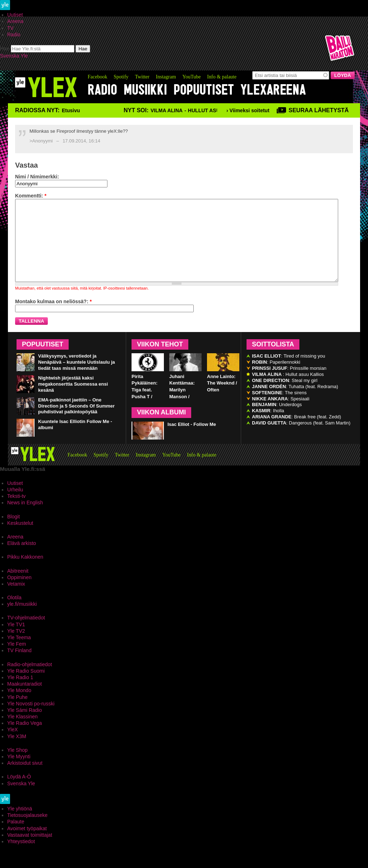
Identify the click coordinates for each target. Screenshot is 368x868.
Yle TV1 (16, 641)
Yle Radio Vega (25, 739)
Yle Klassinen (22, 733)
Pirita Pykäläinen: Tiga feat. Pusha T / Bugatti (144, 406)
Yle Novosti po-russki (31, 720)
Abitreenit (18, 587)
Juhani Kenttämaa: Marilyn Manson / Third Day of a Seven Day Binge (185, 413)
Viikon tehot (160, 360)
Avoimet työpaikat (27, 845)
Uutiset (15, 15)
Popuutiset (204, 90)
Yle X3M (17, 753)
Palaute (16, 838)
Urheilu (15, 506)
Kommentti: (31, 196)
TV (10, 28)
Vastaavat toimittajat (30, 851)
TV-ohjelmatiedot (26, 634)
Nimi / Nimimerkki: (37, 177)
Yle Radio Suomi (26, 687)
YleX (13, 746)
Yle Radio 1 (20, 694)
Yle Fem (17, 660)
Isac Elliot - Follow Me (192, 440)
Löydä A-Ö (19, 793)
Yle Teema (19, 654)
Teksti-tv (16, 512)
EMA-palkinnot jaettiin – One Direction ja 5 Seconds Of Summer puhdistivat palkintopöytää (76, 422)
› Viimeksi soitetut (248, 110)
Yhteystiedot (21, 858)
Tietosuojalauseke (27, 831)
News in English (25, 519)
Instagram (166, 77)
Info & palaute (222, 77)
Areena (15, 21)
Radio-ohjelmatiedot (30, 681)
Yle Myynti (19, 773)
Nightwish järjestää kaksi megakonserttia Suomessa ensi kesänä (73, 400)
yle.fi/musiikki (22, 620)
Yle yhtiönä (20, 825)
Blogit (13, 533)
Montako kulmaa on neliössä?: (53, 318)
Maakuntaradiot (25, 700)
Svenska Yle (14, 56)
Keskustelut (20, 539)
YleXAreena (273, 90)
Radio (14, 35)
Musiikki (145, 90)
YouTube (191, 77)
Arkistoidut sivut (25, 779)
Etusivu (71, 110)
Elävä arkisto (22, 559)
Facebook (97, 77)
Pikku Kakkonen (25, 573)
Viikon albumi (161, 428)
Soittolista (273, 360)
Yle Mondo (19, 706)
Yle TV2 (16, 647)
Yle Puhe (17, 713)
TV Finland (19, 667)
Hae (5, 49)
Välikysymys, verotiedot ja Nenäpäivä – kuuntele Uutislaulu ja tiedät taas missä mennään (77, 378)
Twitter (142, 77)
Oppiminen (19, 594)
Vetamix (16, 600)
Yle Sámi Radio (25, 726)
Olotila (14, 614)
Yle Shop (17, 766)
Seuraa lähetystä (319, 110)
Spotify (121, 77)
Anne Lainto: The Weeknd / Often (222, 399)
